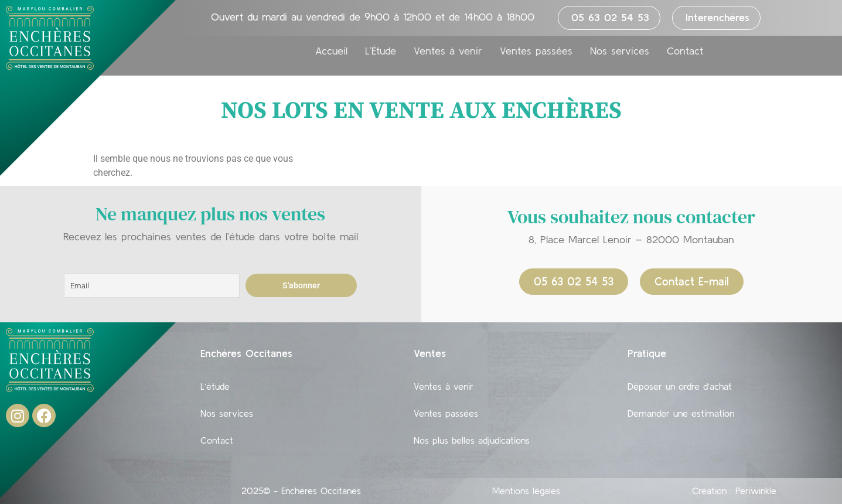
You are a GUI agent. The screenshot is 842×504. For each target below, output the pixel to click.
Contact (685, 51)
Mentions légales (526, 491)
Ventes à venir (448, 51)
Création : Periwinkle (734, 491)
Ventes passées (536, 51)
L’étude (215, 386)
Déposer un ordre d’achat (680, 386)
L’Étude (381, 51)
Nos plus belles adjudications (472, 440)
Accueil (331, 51)
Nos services (620, 51)
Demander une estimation (681, 413)
